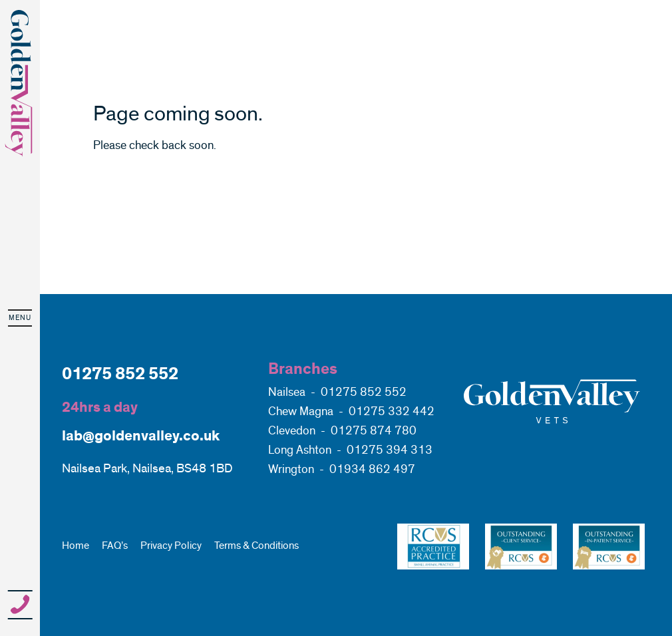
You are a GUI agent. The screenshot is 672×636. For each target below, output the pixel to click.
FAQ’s (115, 546)
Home (76, 546)
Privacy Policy (171, 546)
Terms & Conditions (256, 546)
